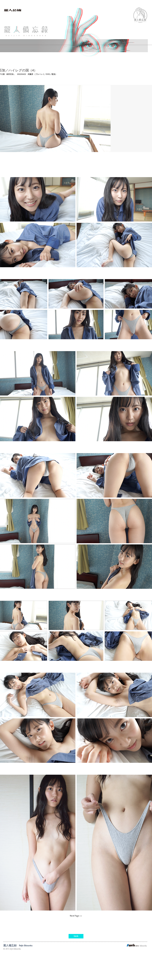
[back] (76, 936)
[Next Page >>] (76, 916)
